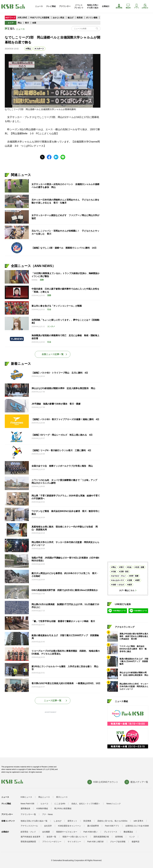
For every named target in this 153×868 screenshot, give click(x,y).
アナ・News (47, 814)
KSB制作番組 (42, 808)
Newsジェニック (114, 804)
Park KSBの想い (91, 832)
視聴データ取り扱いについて (75, 837)
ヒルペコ (44, 804)
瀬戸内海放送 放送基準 (30, 837)
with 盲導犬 (138, 821)
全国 (34, 23)
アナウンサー (65, 6)
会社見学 (48, 826)
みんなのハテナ (118, 580)
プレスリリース (111, 832)
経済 (130, 585)
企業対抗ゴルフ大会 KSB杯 (137, 826)
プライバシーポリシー (52, 842)
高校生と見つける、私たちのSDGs (112, 821)
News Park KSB (27, 804)
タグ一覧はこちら (127, 590)
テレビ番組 (51, 6)
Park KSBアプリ (112, 826)
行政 (114, 572)
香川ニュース (62, 797)
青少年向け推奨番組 (63, 808)
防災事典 (87, 821)
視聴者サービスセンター (67, 832)
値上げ (71, 18)
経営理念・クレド (28, 832)
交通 (130, 580)
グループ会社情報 (118, 842)
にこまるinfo (60, 804)
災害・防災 (124, 572)
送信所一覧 (51, 837)
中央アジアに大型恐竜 (40, 18)
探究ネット (72, 821)
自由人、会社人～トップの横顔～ (86, 804)
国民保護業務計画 (101, 837)
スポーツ (40, 49)
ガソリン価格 (92, 18)
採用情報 (119, 6)
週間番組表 (25, 808)
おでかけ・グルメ (119, 576)
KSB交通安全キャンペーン (70, 826)
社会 (130, 567)
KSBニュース (26, 797)
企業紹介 (106, 6)
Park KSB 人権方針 (96, 842)
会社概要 (46, 832)
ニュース (39, 6)
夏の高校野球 (93, 826)
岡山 (20, 23)
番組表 (128, 6)
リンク (132, 837)
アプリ (136, 6)
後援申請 (136, 842)
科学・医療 (134, 576)
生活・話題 (140, 567)
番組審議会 (128, 832)
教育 (138, 580)
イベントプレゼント (79, 6)
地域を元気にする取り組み (93, 6)
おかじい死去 (58, 18)
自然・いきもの (118, 585)
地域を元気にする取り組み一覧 (34, 821)
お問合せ (145, 6)
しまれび (58, 821)
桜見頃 (80, 18)
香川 (27, 23)
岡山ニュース (44, 797)
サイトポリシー (74, 842)
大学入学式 (22, 18)
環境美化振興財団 (28, 842)
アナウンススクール (29, 826)
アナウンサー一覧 (28, 814)
